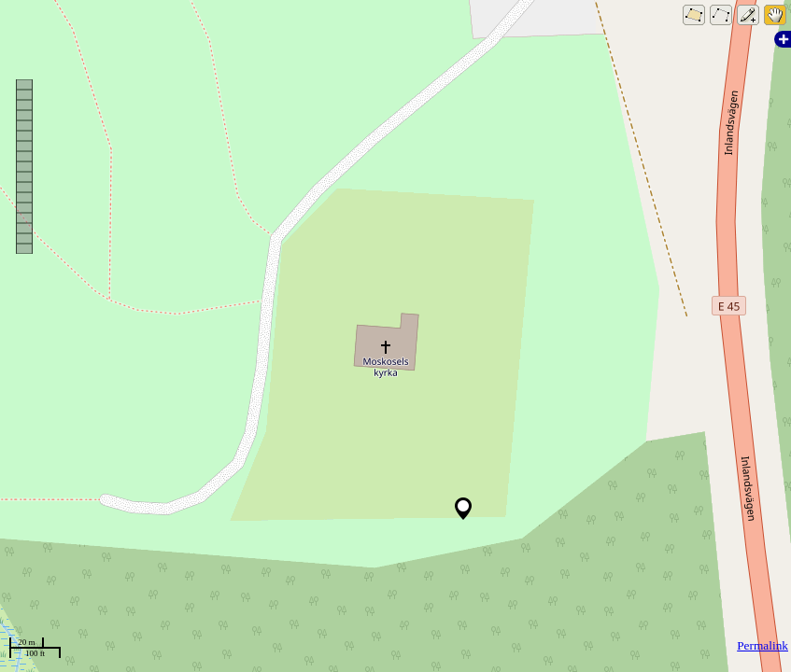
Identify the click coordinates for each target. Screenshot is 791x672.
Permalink (763, 645)
